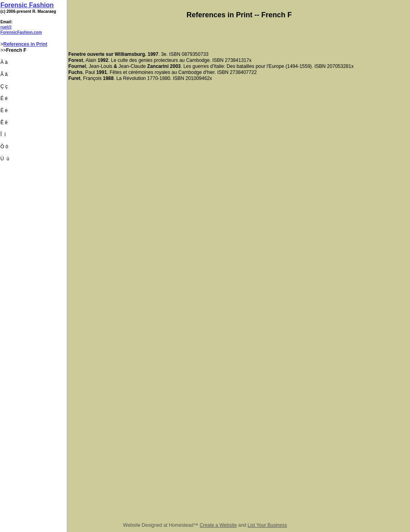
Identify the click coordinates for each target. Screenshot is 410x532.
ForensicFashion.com (21, 32)
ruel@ (6, 27)
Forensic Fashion (27, 5)
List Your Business (267, 525)
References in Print (25, 44)
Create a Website (218, 525)
